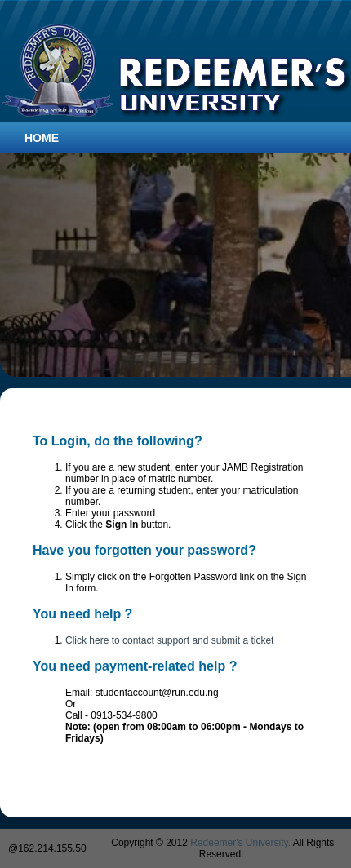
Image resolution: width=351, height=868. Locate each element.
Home (42, 138)
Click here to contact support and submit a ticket (169, 640)
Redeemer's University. (240, 843)
